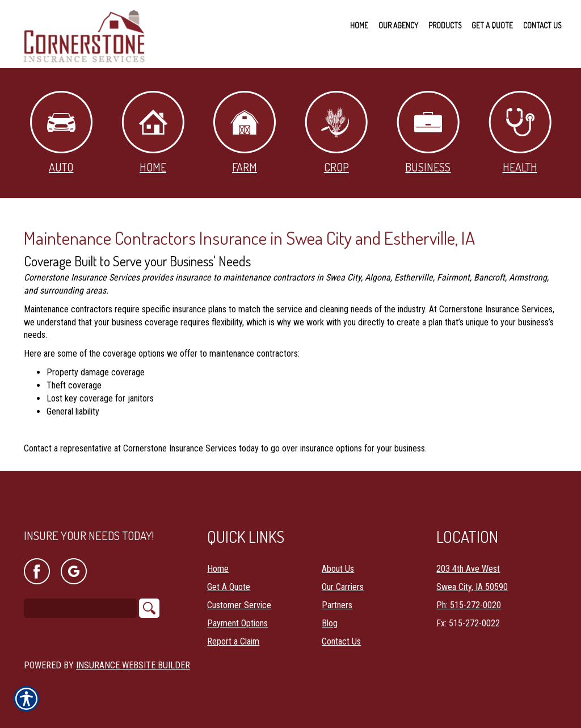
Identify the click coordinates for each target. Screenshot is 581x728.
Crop (336, 133)
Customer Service (239, 604)
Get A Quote (229, 586)
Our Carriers (343, 586)
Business (428, 133)
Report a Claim (233, 640)
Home (153, 133)
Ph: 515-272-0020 (469, 604)
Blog (330, 622)
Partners (337, 604)
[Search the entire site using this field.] (81, 608)
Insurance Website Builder (133, 664)
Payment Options (237, 622)
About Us (338, 568)
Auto (61, 133)
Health (520, 133)
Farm (245, 133)
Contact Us (341, 640)
